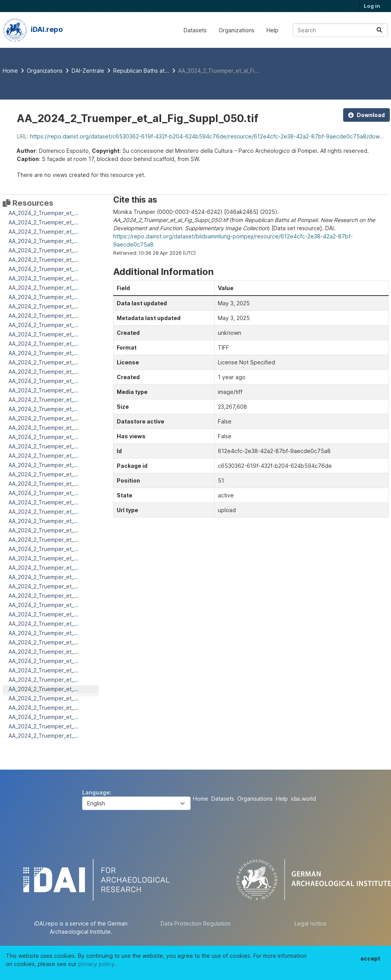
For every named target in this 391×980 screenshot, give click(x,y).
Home (201, 799)
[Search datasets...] (340, 30)
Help (273, 30)
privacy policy (96, 964)
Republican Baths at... (141, 71)
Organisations (255, 799)
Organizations (237, 30)
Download (366, 115)
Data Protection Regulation (196, 923)
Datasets (195, 30)
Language (96, 792)
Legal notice (310, 923)
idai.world (303, 799)
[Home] (10, 71)
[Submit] (379, 30)
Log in (372, 6)
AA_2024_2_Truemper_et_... (44, 213)
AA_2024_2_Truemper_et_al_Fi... (219, 71)
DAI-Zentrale (88, 71)
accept (370, 958)
